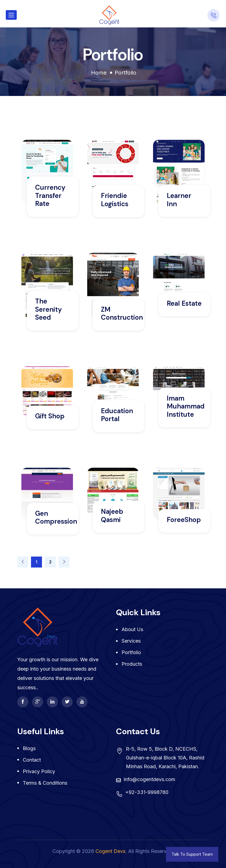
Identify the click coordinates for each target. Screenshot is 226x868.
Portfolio (131, 652)
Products (132, 664)
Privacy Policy (39, 771)
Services (131, 641)
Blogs (29, 748)
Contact (32, 760)
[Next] (64, 562)
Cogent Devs (110, 851)
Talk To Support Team (192, 854)
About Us (132, 629)
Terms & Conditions (45, 783)
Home (99, 73)
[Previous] (23, 562)
